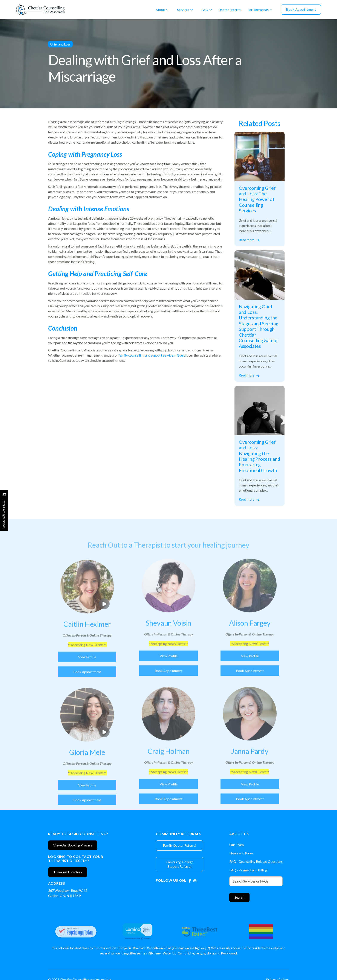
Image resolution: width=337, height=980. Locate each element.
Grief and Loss (60, 44)
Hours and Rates (241, 853)
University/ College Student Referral (180, 864)
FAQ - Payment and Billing (248, 870)
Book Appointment (301, 9)
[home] (40, 10)
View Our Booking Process (73, 845)
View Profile (87, 667)
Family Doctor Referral (179, 845)
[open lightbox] (87, 597)
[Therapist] (87, 635)
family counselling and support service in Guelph (153, 355)
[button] (162, 10)
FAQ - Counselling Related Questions (256, 861)
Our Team (237, 845)
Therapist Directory (68, 872)
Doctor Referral (230, 10)
